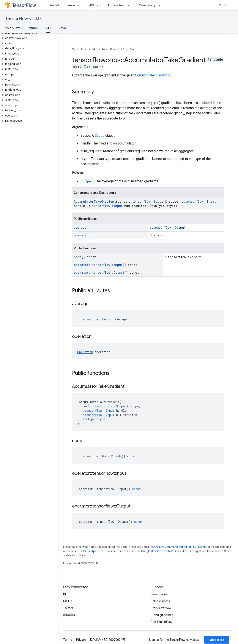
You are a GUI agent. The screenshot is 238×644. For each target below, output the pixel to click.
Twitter (68, 608)
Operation (158, 235)
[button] (28, 33)
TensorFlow (79, 49)
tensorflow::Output (169, 227)
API (94, 49)
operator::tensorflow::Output (99, 272)
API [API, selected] (91, 5)
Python (32, 28)
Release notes (160, 601)
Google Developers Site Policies (161, 551)
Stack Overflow (161, 608)
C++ (132, 49)
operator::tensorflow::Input (98, 265)
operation (82, 235)
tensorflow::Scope (148, 201)
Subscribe (217, 640)
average (80, 227)
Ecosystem (116, 5)
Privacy (81, 640)
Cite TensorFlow (162, 622)
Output (87, 181)
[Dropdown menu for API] (99, 5)
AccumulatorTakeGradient (95, 201)
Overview (12, 28)
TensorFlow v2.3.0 (23, 19)
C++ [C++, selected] (48, 28)
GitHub (224, 5)
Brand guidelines (162, 615)
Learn (71, 5)
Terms (68, 640)
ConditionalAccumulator (153, 75)
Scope (100, 136)
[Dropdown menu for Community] (161, 5)
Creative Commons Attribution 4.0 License (180, 547)
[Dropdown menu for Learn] (80, 5)
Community (147, 5)
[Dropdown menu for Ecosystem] (130, 5)
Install (55, 5)
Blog (66, 594)
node (78, 257)
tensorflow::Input (200, 201)
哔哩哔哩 (69, 615)
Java (62, 28)
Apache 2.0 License (103, 551)
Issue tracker (159, 594)
